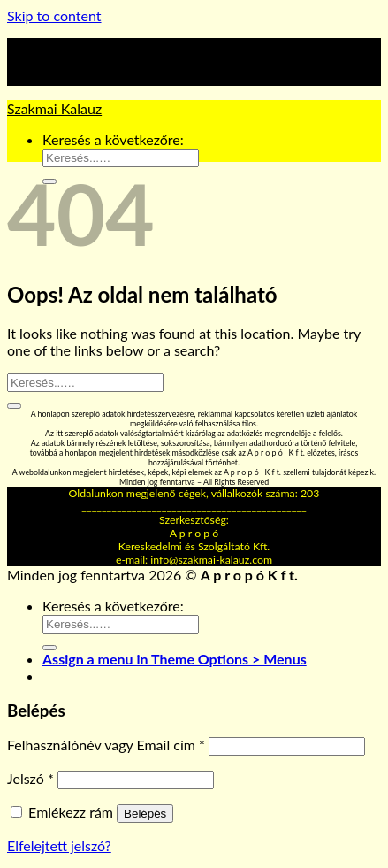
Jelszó (30, 778)
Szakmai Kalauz (54, 108)
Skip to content (54, 15)
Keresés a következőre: (113, 139)
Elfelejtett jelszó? (59, 845)
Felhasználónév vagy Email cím (106, 745)
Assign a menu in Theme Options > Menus (175, 659)
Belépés (145, 814)
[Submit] (14, 406)
